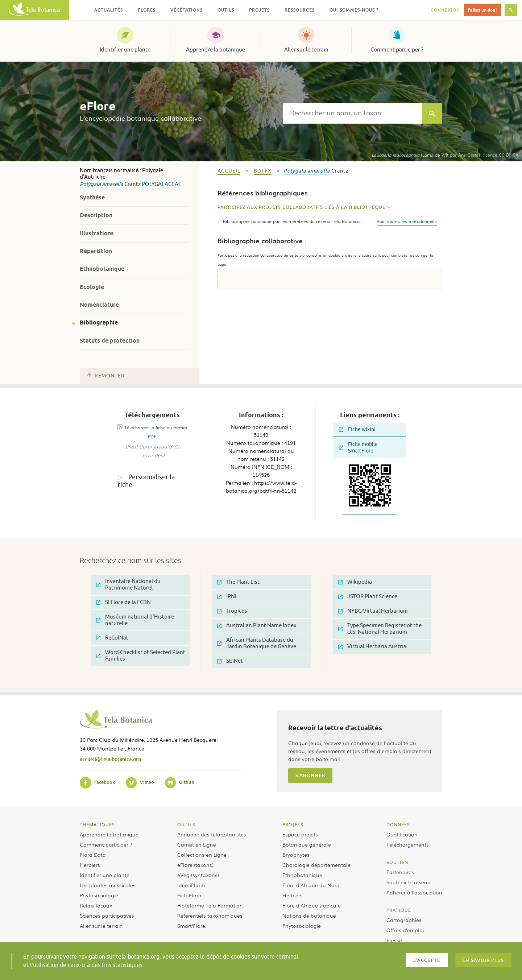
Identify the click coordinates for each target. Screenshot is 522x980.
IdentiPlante (192, 885)
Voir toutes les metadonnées (407, 221)
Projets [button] (259, 10)
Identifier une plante (125, 50)
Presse (394, 940)
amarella (113, 184)
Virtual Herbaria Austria (372, 647)
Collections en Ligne (202, 855)
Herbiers (90, 865)
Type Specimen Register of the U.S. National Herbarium (380, 629)
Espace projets (300, 834)
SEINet (230, 661)
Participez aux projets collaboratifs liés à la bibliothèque (301, 207)
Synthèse (92, 197)
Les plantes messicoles (108, 885)
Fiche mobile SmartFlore (358, 448)
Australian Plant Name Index (257, 626)
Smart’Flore (191, 926)
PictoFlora (189, 895)
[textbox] (352, 113)
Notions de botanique (309, 915)
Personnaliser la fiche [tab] (146, 481)
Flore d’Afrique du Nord (311, 885)
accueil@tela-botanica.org (110, 759)
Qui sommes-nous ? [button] (354, 10)
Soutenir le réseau (409, 882)
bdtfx (263, 171)
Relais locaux (96, 905)
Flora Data (93, 855)
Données (398, 824)
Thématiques (97, 824)
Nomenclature (99, 305)
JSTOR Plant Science (368, 597)
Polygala (90, 184)
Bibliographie (99, 322)
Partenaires (400, 872)
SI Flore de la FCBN (123, 602)
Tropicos (232, 611)
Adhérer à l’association (414, 892)
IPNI (227, 597)
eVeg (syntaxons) (198, 875)
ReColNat (112, 638)
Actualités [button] (109, 10)
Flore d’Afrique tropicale (312, 905)
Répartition (96, 251)
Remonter (106, 376)
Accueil (229, 171)
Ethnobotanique (102, 269)
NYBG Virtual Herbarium (373, 611)
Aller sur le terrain (306, 50)
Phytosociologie (99, 895)
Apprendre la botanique (216, 50)
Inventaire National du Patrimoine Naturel (128, 585)
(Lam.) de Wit (410, 155)
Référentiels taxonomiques (210, 915)
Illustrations (97, 233)
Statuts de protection (110, 341)
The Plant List (238, 582)
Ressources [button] (300, 10)
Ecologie (92, 287)
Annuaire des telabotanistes (212, 834)
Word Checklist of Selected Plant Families (141, 656)
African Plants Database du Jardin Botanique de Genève (257, 643)
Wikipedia (355, 582)
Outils (186, 824)
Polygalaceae (162, 184)
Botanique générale (307, 844)
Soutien (397, 862)
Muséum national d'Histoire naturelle (135, 620)
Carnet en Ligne (197, 844)
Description (96, 215)
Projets (293, 824)
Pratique (399, 910)
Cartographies (404, 920)
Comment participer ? (397, 50)
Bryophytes (296, 855)
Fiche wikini (357, 429)
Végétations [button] (187, 10)
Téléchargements (408, 844)
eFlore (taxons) (195, 865)
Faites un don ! (482, 10)
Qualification (402, 834)
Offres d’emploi (405, 930)
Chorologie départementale (316, 865)
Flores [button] (147, 10)
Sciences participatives (107, 915)
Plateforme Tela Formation (210, 905)
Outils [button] (226, 10)
